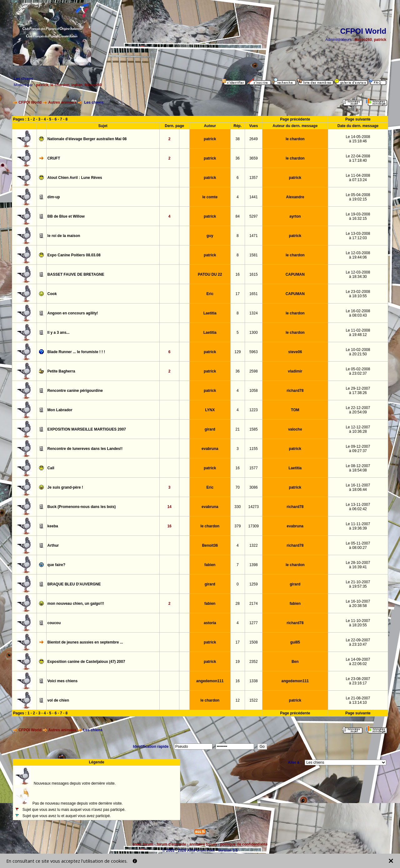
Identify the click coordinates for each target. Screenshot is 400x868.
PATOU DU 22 (210, 274)
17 (238, 294)
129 (237, 352)
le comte (210, 197)
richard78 (295, 391)
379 (237, 526)
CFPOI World (30, 102)
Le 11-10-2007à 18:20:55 (358, 623)
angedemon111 (210, 681)
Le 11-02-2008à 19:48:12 (358, 333)
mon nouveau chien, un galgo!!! (76, 604)
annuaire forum (203, 844)
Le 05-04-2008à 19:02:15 (358, 197)
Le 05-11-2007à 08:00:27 (358, 545)
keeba (53, 526)
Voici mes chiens (63, 681)
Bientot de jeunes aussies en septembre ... (85, 642)
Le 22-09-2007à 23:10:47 (358, 642)
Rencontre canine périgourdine (75, 391)
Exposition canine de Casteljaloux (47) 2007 (86, 662)
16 (238, 274)
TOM (295, 410)
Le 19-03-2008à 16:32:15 (358, 216)
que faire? (56, 565)
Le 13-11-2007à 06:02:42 (358, 507)
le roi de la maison (64, 236)
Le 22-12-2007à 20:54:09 (358, 410)
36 (238, 158)
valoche (295, 429)
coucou (54, 623)
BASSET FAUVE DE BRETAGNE (76, 274)
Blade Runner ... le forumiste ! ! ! (76, 352)
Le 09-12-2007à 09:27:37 (358, 449)
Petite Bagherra (61, 371)
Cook (52, 294)
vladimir (295, 371)
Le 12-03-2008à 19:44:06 (358, 255)
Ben (295, 662)
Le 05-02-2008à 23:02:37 (358, 371)
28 (238, 604)
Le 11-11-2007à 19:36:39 (358, 526)
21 (238, 429)
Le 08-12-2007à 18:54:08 (358, 468)
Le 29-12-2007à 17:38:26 (358, 391)
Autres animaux (62, 102)
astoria (210, 623)
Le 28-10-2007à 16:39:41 (358, 565)
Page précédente (295, 119)
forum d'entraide (171, 844)
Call (51, 468)
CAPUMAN (295, 274)
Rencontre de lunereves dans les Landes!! (85, 449)
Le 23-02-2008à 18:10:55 (358, 294)
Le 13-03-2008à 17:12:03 (358, 236)
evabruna (210, 449)
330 (237, 507)
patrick (380, 40)
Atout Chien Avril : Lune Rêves (75, 178)
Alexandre (295, 197)
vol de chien (58, 700)
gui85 (295, 642)
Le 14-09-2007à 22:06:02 (358, 662)
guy (210, 236)
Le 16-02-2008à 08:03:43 (358, 313)
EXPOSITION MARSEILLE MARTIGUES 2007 (87, 429)
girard (210, 429)
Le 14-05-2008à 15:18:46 (358, 139)
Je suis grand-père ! (65, 487)
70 (238, 487)
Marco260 (363, 40)
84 (238, 216)
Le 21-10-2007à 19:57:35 (358, 584)
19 (238, 662)
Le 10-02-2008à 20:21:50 (358, 352)
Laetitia (210, 313)
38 (238, 139)
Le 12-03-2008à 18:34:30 (358, 274)
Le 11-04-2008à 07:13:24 (358, 178)
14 (169, 507)
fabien (210, 565)
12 (238, 700)
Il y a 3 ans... (59, 333)
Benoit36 (210, 545)
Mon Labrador (60, 410)
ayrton (295, 216)
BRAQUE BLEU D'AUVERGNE (74, 584)
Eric (210, 294)
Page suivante (358, 119)
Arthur (53, 545)
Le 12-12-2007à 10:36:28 (358, 429)
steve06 (295, 352)
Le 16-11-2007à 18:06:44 (358, 487)
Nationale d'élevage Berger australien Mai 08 (87, 139)
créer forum (143, 844)
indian (77, 85)
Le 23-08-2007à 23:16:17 (358, 681)
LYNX (210, 410)
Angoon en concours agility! (73, 313)
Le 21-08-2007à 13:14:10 (358, 700)
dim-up (54, 197)
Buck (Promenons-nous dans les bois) (82, 507)
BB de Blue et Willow (66, 216)
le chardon (60, 85)
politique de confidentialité (244, 844)
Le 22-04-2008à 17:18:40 (358, 158)
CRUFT (54, 158)
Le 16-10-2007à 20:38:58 (358, 604)
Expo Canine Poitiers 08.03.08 (74, 255)
